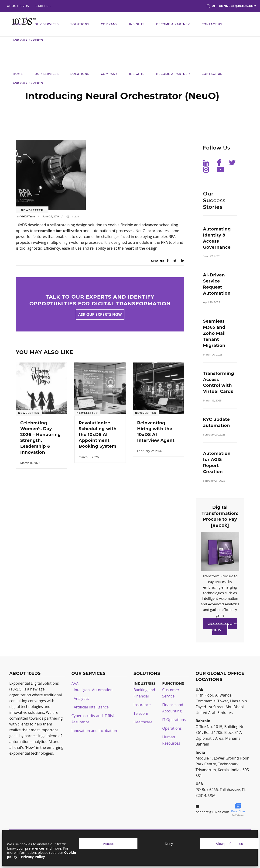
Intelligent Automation (93, 690)
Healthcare (143, 722)
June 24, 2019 (51, 217)
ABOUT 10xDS (18, 6)
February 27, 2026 (150, 451)
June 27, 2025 (212, 256)
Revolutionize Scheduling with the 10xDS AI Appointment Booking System (98, 435)
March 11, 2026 (30, 463)
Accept (108, 844)
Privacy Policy (33, 857)
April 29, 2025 (212, 302)
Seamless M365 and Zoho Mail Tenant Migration (214, 333)
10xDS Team (28, 217)
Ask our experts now (100, 314)
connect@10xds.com (238, 6)
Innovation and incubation (94, 731)
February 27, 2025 (214, 435)
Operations (172, 728)
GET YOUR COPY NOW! (222, 627)
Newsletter (32, 210)
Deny (169, 844)
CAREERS (43, 6)
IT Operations (174, 720)
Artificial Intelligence (91, 707)
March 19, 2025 (212, 401)
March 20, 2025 (213, 355)
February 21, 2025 (214, 481)
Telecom (141, 713)
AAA (75, 683)
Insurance (142, 705)
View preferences (229, 844)
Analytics (82, 698)
